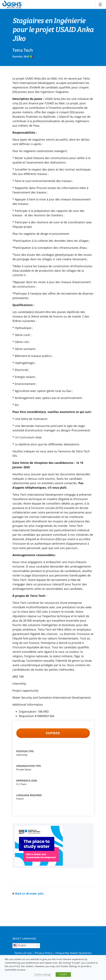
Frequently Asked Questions (74, 953)
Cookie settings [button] (43, 974)
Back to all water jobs (28, 893)
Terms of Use (23, 953)
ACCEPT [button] (63, 974)
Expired (53, 733)
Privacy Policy (44, 953)
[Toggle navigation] (100, 4)
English (20, 946)
